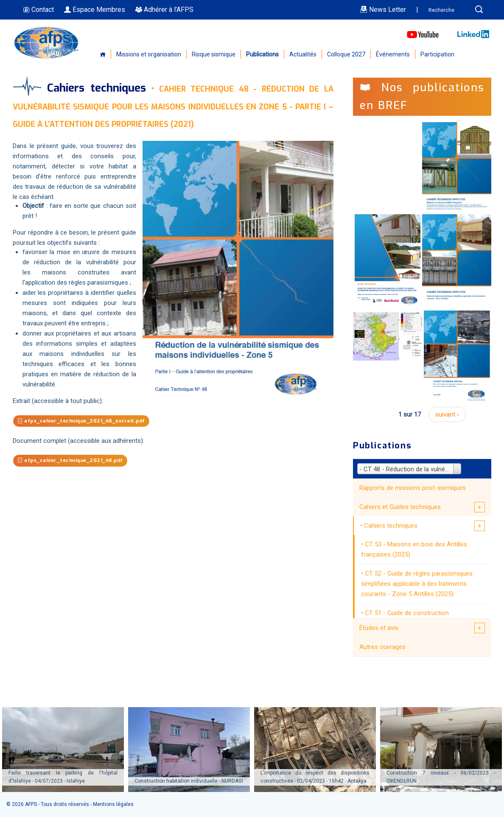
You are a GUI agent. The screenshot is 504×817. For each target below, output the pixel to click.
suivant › (447, 414)
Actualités (303, 54)
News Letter (383, 10)
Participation (437, 54)
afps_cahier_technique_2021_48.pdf (77, 462)
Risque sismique (214, 54)
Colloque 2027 (346, 54)
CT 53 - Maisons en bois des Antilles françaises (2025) (414, 549)
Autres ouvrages (382, 647)
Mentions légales (113, 804)
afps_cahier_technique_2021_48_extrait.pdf (89, 421)
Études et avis (379, 628)
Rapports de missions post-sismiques (413, 488)
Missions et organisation (149, 54)
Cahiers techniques (391, 526)
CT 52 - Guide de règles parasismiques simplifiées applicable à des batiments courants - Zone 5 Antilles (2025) (417, 584)
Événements (393, 54)
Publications (262, 54)
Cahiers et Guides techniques (400, 507)
